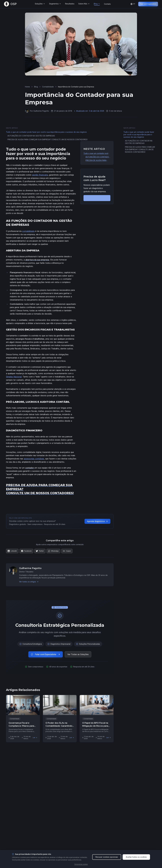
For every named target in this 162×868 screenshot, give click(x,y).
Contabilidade (48, 87)
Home (27, 87)
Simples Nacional (14, 377)
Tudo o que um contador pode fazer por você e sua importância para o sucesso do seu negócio (46, 132)
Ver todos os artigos (29, 582)
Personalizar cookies (81, 866)
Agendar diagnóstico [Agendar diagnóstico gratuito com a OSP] (97, 521)
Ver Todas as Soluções (78, 654)
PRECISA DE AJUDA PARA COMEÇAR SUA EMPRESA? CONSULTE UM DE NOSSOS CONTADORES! (47, 139)
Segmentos (55, 4)
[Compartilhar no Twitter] (40, 551)
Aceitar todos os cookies (136, 859)
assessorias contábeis (34, 459)
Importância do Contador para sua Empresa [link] (76, 87)
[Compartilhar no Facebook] (26, 551)
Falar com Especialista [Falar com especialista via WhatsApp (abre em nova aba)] (46, 654)
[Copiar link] (67, 551)
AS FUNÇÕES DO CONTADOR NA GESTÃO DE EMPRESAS (31, 136)
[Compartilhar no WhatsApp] (53, 551)
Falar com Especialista (148, 4)
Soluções (40, 4)
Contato (107, 4)
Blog (97, 4)
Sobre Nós (84, 4)
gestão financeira (40, 175)
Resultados (70, 4)
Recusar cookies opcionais (107, 859)
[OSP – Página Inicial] (10, 4)
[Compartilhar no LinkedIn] (12, 551)
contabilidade (28, 231)
